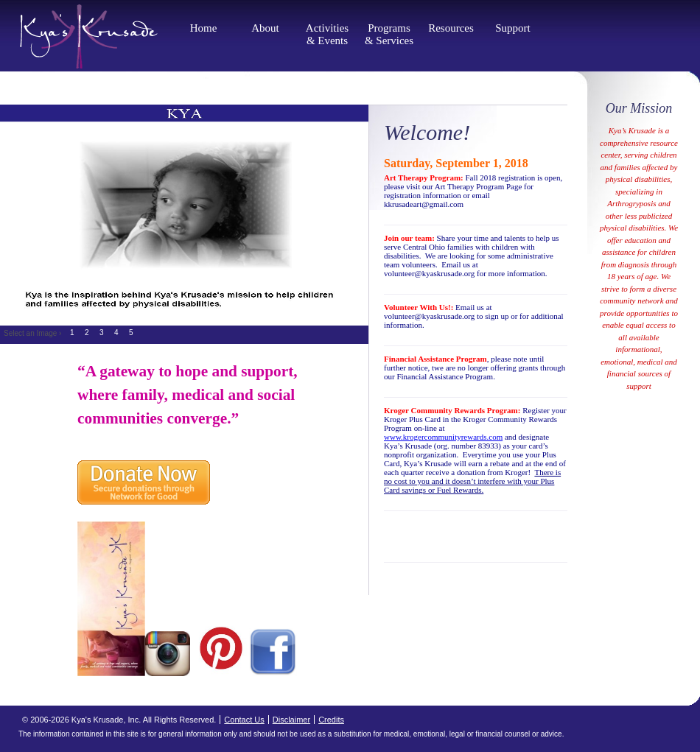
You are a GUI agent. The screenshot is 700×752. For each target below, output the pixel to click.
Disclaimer (291, 720)
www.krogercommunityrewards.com (443, 437)
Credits (331, 720)
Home (204, 28)
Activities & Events (327, 34)
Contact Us (244, 720)
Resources (451, 28)
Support (513, 28)
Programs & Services (389, 34)
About (265, 28)
